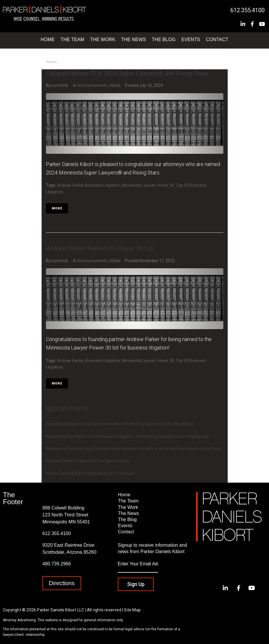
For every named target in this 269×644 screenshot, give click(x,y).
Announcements (92, 85)
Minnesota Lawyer (138, 185)
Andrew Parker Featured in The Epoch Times (88, 461)
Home (51, 62)
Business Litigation (103, 185)
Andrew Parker (70, 185)
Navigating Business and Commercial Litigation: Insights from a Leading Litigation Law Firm (133, 449)
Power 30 (165, 185)
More (57, 208)
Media (115, 85)
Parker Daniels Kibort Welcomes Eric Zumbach (90, 473)
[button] (62, 583)
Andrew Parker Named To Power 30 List (100, 248)
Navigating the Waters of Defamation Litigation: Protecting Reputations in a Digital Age (127, 436)
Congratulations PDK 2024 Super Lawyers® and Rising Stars (127, 73)
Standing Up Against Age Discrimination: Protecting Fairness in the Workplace (120, 424)
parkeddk (60, 85)
